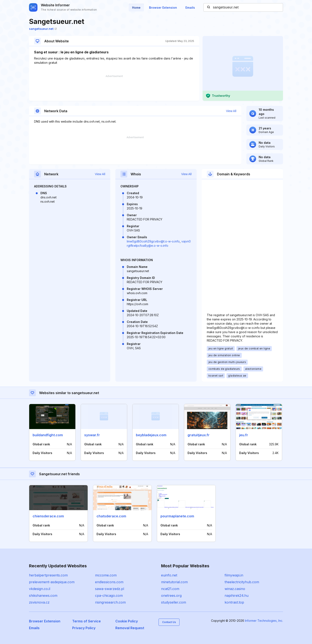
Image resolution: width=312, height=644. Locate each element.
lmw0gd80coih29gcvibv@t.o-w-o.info (153, 241)
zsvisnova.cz (39, 602)
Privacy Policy (84, 628)
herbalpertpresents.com (48, 575)
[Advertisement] (114, 88)
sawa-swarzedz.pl (110, 589)
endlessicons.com (109, 582)
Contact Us (169, 622)
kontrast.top (234, 602)
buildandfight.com (48, 435)
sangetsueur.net (43, 29)
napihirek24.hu (237, 596)
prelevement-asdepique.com (52, 582)
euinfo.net (169, 575)
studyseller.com (174, 602)
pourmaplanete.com (177, 516)
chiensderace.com (48, 516)
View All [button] (231, 111)
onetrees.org (171, 596)
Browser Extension (163, 8)
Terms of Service (86, 621)
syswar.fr (92, 435)
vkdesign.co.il (40, 589)
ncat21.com (170, 589)
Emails (190, 8)
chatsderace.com (111, 516)
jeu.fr (244, 435)
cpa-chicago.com (109, 596)
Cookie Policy (127, 621)
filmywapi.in (234, 575)
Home (136, 8)
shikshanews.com (43, 596)
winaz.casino (235, 589)
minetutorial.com (174, 582)
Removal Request (130, 628)
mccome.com (106, 575)
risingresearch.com (110, 602)
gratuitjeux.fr (199, 435)
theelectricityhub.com (242, 582)
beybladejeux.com (151, 435)
